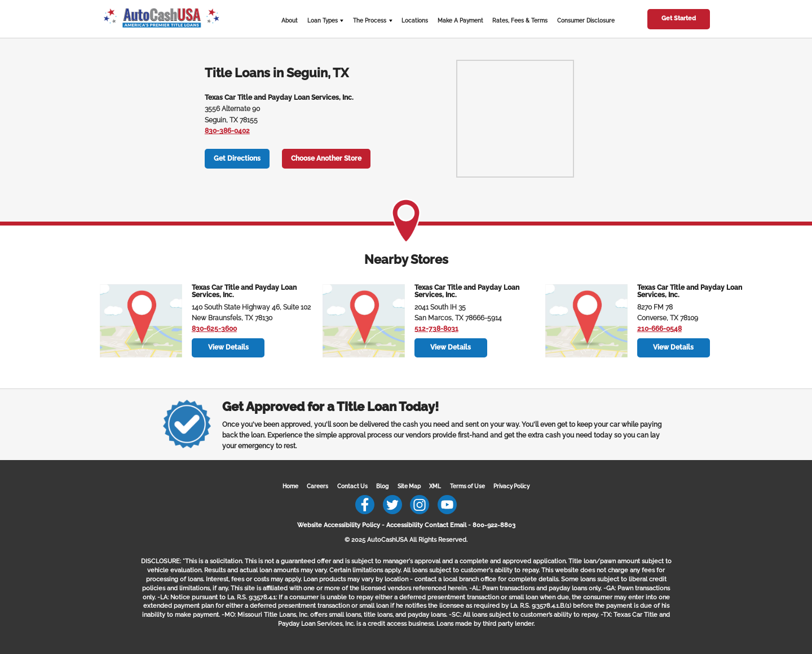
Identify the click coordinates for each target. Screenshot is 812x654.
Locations (415, 21)
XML (435, 486)
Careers (317, 486)
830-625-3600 (214, 329)
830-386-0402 (227, 131)
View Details (228, 347)
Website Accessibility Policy (339, 525)
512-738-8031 (436, 329)
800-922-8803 (494, 525)
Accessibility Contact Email (426, 525)
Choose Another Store (326, 158)
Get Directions (237, 158)
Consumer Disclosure (586, 21)
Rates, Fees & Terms (520, 21)
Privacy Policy (511, 486)
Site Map (409, 486)
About (290, 21)
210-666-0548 (659, 329)
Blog (382, 486)
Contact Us (352, 486)
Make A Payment (460, 21)
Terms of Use (467, 486)
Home (290, 486)
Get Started (679, 18)
